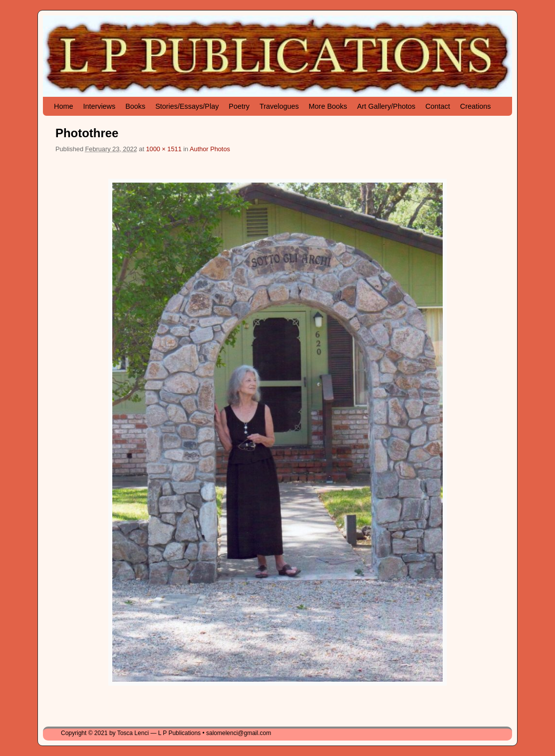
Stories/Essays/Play (187, 106)
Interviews (99, 106)
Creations (476, 106)
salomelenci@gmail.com (239, 733)
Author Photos (210, 149)
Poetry (239, 106)
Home (63, 106)
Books (135, 106)
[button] (277, 432)
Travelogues (279, 106)
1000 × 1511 (163, 149)
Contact (438, 106)
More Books (328, 106)
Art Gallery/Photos (386, 106)
